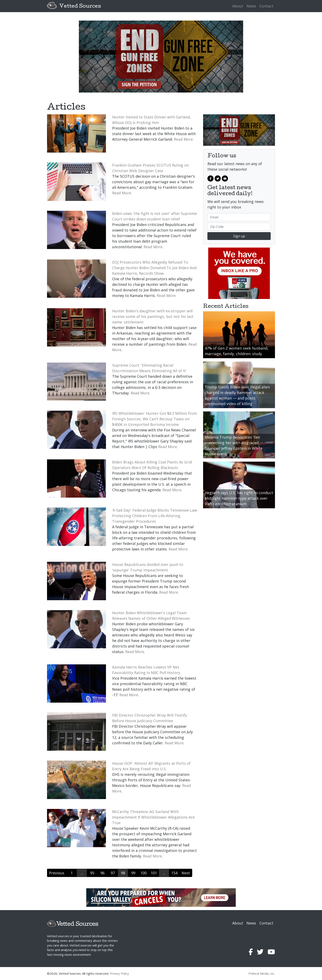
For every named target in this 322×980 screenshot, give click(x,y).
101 (154, 873)
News (251, 6)
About (238, 6)
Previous (57, 873)
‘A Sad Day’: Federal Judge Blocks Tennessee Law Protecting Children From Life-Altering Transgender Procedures (155, 516)
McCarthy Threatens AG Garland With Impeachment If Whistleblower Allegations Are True (153, 817)
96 (102, 873)
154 (174, 873)
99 (133, 873)
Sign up (239, 236)
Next (186, 873)
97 (113, 873)
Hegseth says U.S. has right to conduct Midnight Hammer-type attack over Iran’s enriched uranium (239, 498)
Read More (183, 139)
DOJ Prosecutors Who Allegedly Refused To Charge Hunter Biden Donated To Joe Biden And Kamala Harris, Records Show (154, 268)
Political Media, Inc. (262, 973)
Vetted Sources (80, 6)
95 (92, 873)
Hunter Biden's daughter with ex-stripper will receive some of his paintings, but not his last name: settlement (153, 316)
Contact (266, 6)
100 (144, 873)
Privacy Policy (119, 973)
